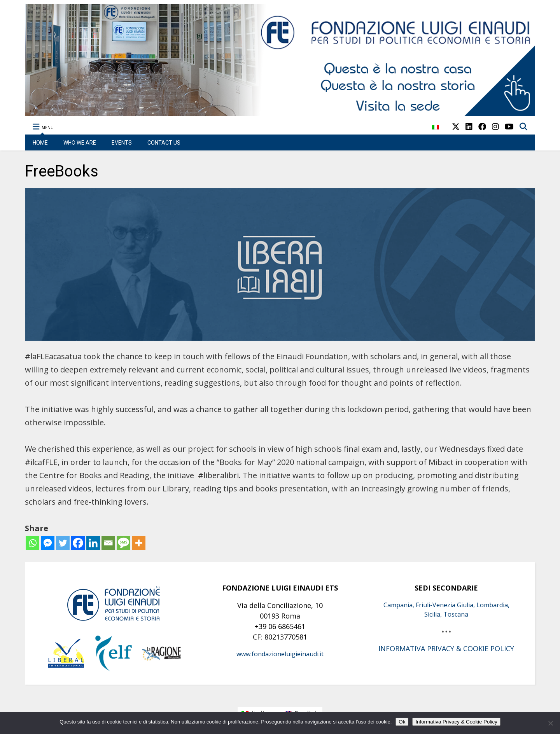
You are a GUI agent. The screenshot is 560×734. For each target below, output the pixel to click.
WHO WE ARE (80, 143)
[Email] (108, 543)
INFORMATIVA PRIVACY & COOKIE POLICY (446, 648)
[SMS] (123, 543)
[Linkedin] (93, 543)
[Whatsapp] (32, 543)
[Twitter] (63, 543)
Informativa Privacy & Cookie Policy (456, 722)
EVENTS (122, 143)
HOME (40, 143)
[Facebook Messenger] (48, 543)
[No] (550, 723)
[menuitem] (436, 131)
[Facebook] (78, 543)
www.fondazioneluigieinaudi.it (280, 654)
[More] (139, 543)
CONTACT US (164, 143)
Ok (402, 722)
